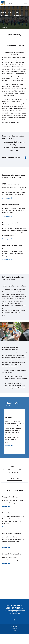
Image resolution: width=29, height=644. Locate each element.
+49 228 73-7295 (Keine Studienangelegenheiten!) (14, 609)
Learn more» (6, 563)
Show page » (7, 198)
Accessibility (14, 631)
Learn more (9, 446)
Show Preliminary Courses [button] (11, 158)
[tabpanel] (14, 18)
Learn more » (6, 506)
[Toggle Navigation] (26, 3)
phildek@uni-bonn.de (14, 605)
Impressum (15, 629)
